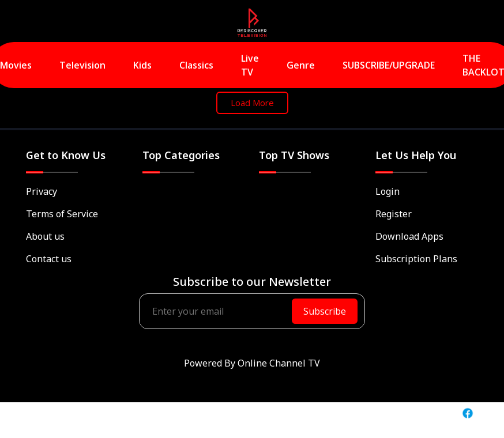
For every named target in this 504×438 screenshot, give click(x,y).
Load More (252, 103)
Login (388, 191)
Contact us (49, 259)
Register (394, 214)
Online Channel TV (279, 363)
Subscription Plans (416, 259)
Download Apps (409, 236)
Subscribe (325, 311)
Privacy (42, 191)
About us (45, 236)
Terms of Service (62, 214)
